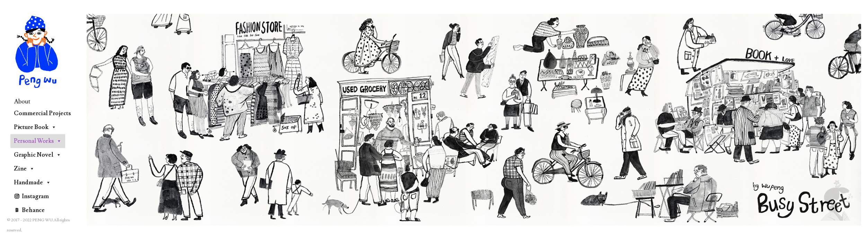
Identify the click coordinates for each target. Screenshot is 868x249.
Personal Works (38, 141)
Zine (24, 169)
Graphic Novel (38, 155)
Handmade (32, 183)
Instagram (35, 196)
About (22, 102)
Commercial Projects (42, 115)
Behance (33, 210)
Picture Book (35, 127)
